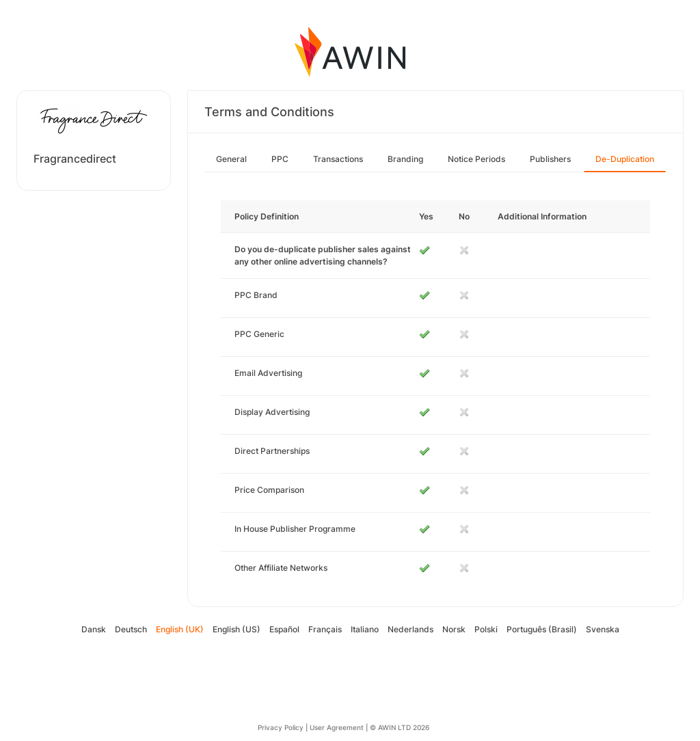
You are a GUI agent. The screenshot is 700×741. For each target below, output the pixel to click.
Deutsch (131, 629)
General (231, 159)
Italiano (365, 629)
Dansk (94, 629)
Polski (486, 629)
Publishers (550, 159)
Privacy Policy (281, 727)
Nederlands (410, 629)
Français (325, 629)
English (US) (237, 629)
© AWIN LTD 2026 (400, 727)
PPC (280, 159)
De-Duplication (625, 159)
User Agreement (337, 727)
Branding (405, 159)
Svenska (603, 629)
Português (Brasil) (542, 629)
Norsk (454, 629)
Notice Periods (476, 159)
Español (284, 629)
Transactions (338, 159)
